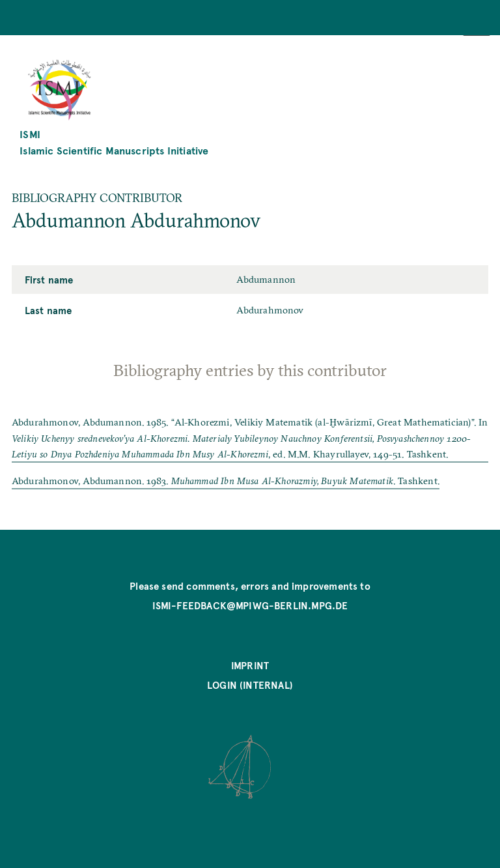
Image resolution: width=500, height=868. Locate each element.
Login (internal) (250, 685)
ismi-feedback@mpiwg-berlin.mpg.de (250, 605)
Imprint (250, 665)
